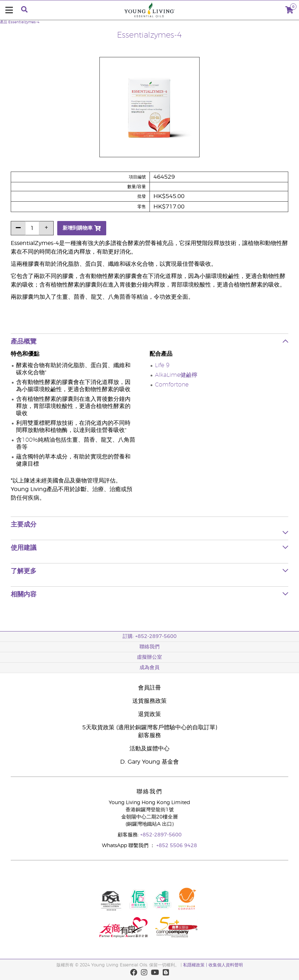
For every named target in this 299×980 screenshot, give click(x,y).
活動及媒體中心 (149, 749)
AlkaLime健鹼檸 (176, 375)
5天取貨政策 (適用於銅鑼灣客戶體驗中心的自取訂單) (150, 727)
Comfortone (172, 385)
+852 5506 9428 (177, 846)
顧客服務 (149, 735)
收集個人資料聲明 (226, 965)
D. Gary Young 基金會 (149, 762)
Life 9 (162, 365)
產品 (4, 22)
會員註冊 (149, 688)
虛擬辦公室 (149, 657)
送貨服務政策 (149, 701)
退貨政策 (149, 714)
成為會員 (149, 668)
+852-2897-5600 (161, 835)
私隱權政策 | (196, 965)
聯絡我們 (149, 647)
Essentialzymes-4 (24, 22)
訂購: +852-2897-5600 (150, 636)
